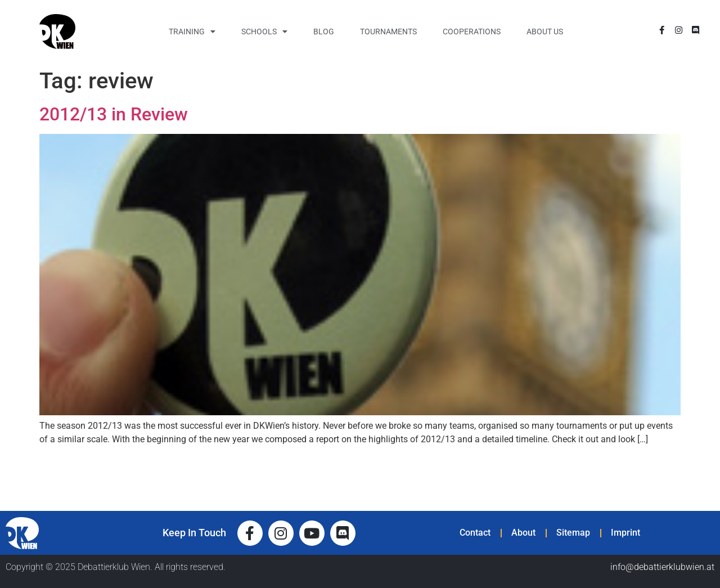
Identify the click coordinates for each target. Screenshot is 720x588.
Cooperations (472, 32)
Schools (264, 32)
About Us (545, 32)
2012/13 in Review (114, 114)
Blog (324, 32)
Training (192, 32)
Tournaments (388, 32)
